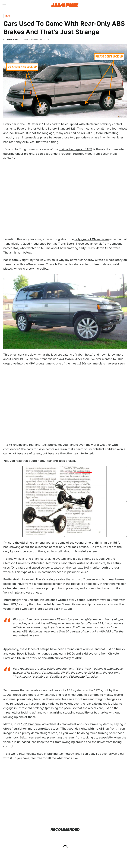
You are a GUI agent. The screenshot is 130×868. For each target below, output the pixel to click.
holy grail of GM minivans (92, 239)
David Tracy (12, 39)
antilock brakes (14, 133)
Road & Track (26, 654)
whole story (114, 260)
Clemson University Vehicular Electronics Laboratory (40, 563)
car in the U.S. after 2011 (29, 124)
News (7, 16)
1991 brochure (31, 724)
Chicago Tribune (39, 600)
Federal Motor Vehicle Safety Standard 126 (46, 129)
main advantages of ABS (76, 149)
